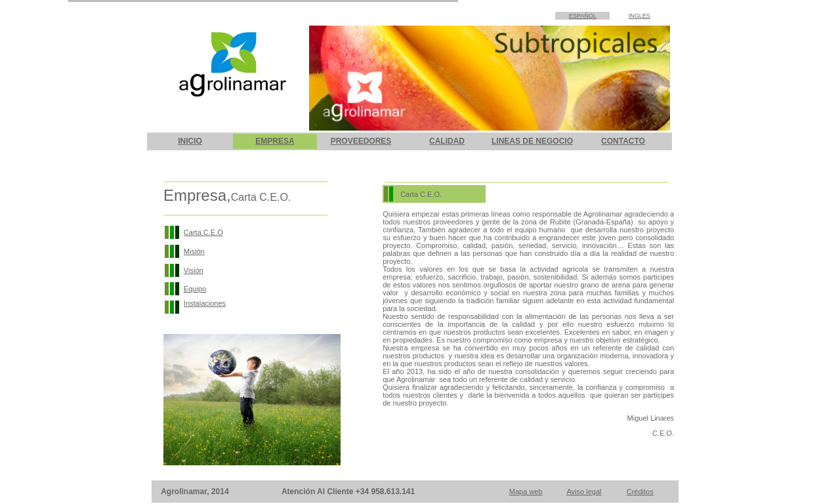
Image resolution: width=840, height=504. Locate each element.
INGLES (640, 16)
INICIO (190, 141)
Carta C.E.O (203, 232)
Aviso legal (584, 492)
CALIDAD (447, 141)
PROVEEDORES (361, 141)
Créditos (640, 492)
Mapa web (526, 492)
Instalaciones (205, 303)
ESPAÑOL (583, 16)
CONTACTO (623, 141)
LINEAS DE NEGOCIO (532, 141)
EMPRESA (275, 141)
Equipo (195, 289)
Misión (194, 251)
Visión (194, 270)
